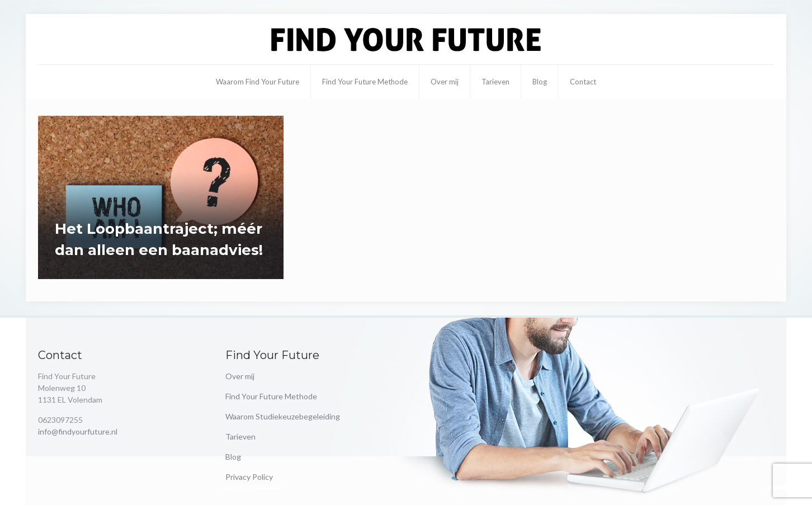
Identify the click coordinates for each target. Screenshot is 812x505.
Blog (233, 457)
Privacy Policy (249, 477)
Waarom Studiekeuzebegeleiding (283, 416)
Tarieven (240, 436)
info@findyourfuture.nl (78, 431)
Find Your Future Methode (271, 396)
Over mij (240, 376)
